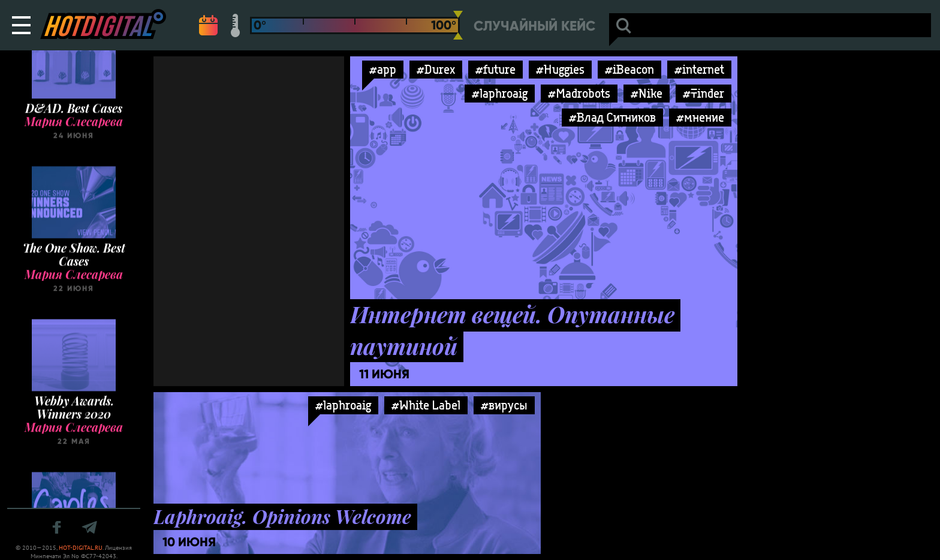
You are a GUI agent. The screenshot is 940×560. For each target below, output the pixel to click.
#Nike (647, 93)
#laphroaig (500, 93)
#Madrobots (579, 93)
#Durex (436, 69)
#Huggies (560, 69)
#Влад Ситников (612, 117)
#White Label (426, 405)
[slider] (458, 25)
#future (495, 69)
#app (383, 69)
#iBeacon (629, 69)
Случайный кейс (534, 26)
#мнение (700, 117)
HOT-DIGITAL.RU (81, 548)
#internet (699, 69)
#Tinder (704, 93)
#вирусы (504, 405)
